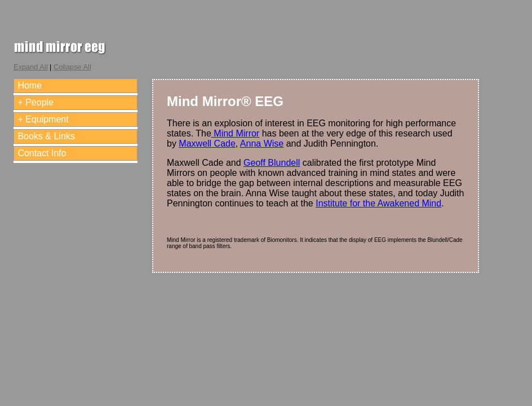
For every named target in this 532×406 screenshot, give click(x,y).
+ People (36, 102)
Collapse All (72, 67)
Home (30, 85)
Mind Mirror (235, 133)
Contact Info (42, 153)
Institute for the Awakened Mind (378, 203)
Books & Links (46, 136)
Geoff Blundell (272, 163)
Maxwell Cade (207, 144)
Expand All (30, 67)
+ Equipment (43, 119)
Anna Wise (262, 144)
